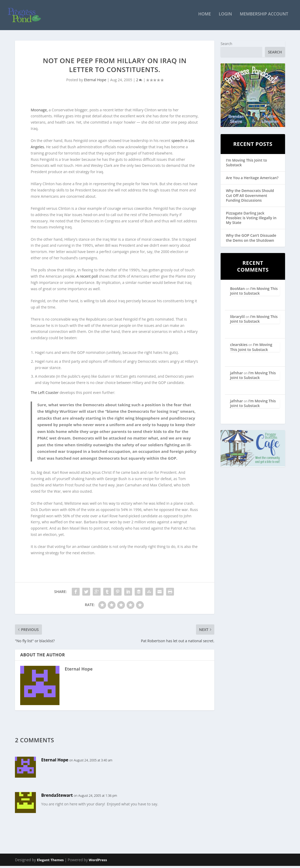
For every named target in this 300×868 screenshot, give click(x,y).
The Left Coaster (45, 395)
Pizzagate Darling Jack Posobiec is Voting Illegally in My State (251, 220)
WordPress (98, 862)
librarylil (237, 319)
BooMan (237, 291)
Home (205, 17)
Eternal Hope (95, 82)
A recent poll (87, 279)
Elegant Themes (50, 862)
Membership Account (264, 17)
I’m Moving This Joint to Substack (246, 165)
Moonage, (40, 112)
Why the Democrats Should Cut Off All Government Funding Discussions (250, 198)
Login (225, 17)
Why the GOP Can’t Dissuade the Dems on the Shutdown (251, 240)
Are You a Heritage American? (252, 180)
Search (226, 46)
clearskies (239, 347)
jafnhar (236, 375)
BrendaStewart (57, 798)
